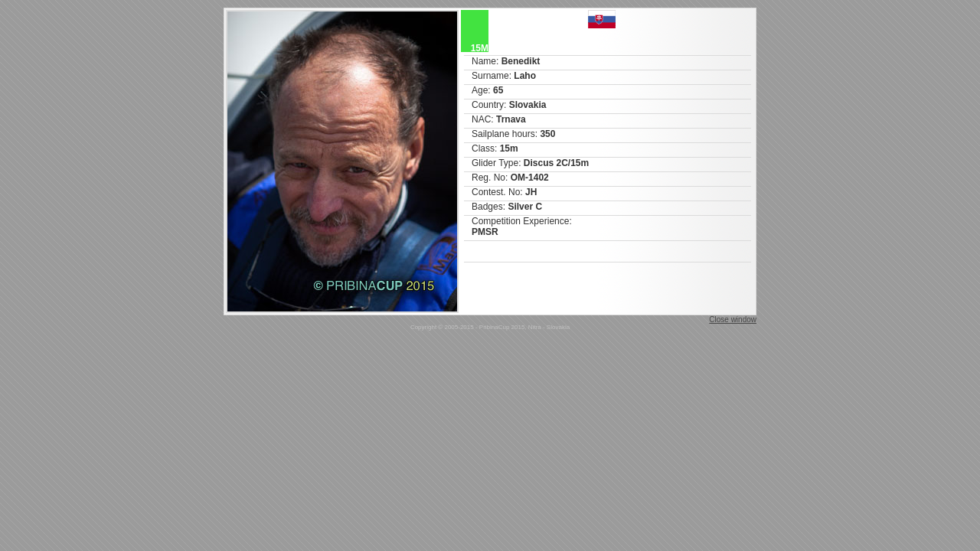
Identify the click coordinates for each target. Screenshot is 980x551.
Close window (733, 320)
